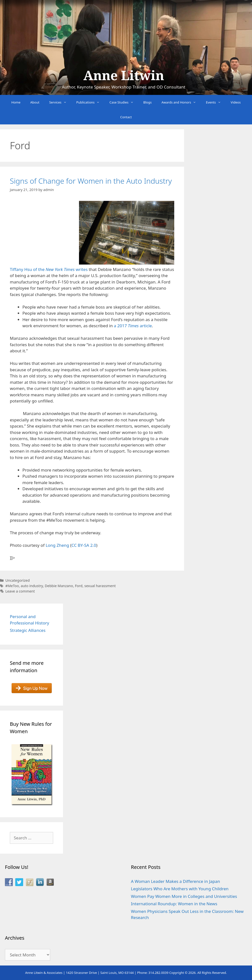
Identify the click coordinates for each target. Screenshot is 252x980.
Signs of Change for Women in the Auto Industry (91, 181)
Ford (79, 586)
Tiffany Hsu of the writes (49, 269)
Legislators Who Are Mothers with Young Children (180, 889)
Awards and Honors (181, 102)
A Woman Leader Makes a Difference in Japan (175, 881)
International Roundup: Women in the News (174, 904)
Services (60, 102)
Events (216, 102)
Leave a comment (20, 591)
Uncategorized (18, 580)
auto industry (32, 586)
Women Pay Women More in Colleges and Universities (184, 896)
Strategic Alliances (28, 630)
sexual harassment (100, 586)
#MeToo (12, 586)
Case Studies (124, 102)
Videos (236, 102)
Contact (126, 117)
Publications (90, 102)
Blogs (147, 102)
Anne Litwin (124, 76)
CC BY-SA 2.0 (84, 545)
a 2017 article (133, 326)
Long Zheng (57, 545)
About (35, 102)
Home (16, 102)
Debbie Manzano (59, 586)
